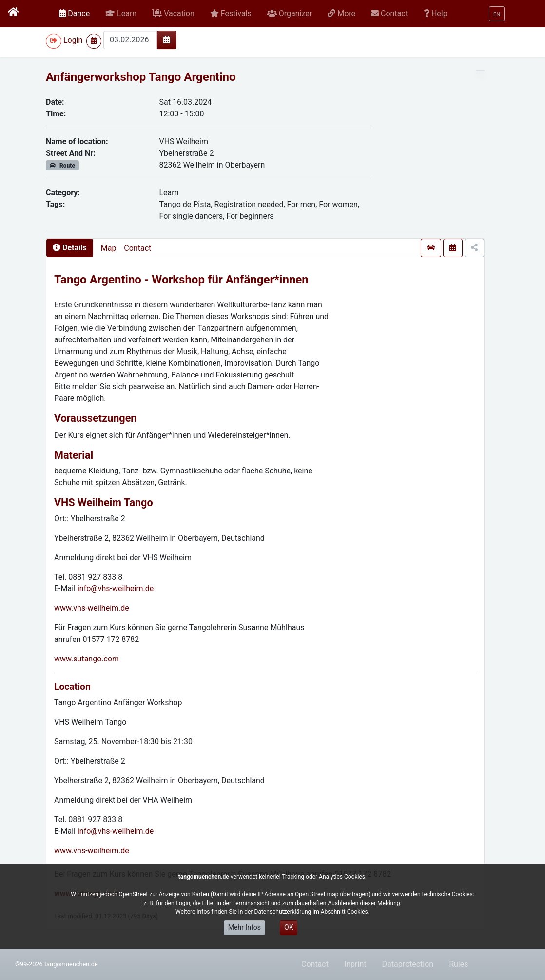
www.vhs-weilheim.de (92, 608)
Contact (137, 248)
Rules (458, 964)
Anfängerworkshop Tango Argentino (141, 77)
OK (289, 927)
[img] (167, 39)
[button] (121, 14)
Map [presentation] (109, 248)
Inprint (355, 964)
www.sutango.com (87, 659)
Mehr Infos (244, 927)
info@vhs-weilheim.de (116, 589)
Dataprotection (408, 964)
